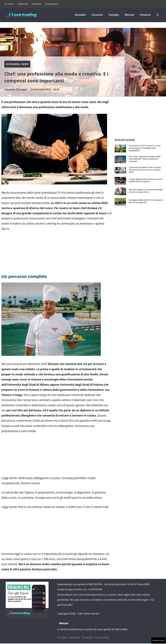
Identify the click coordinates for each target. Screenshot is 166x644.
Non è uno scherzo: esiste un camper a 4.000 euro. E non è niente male (63, 507)
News (25, 64)
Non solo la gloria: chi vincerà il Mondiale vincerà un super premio (146, 191)
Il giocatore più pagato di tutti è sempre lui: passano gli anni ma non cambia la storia (145, 170)
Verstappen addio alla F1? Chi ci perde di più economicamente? (146, 201)
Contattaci (106, 614)
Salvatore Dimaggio (16, 89)
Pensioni (145, 15)
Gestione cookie (158, 640)
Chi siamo (9, 4)
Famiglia (114, 15)
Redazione (23, 4)
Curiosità (97, 15)
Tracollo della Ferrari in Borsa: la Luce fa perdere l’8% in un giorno (146, 180)
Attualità (80, 15)
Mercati (130, 15)
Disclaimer (37, 4)
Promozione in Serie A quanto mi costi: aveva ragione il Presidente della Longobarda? (145, 148)
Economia (13, 64)
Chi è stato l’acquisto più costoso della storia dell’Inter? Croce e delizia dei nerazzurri (145, 159)
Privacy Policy (52, 4)
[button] (158, 15)
